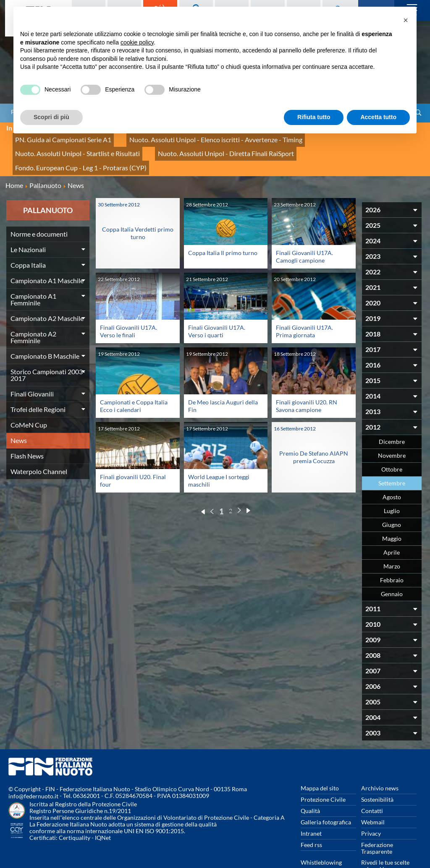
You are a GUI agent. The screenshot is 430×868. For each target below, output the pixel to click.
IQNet (103, 815)
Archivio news (380, 765)
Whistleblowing (321, 839)
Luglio (392, 487)
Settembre (392, 460)
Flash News (27, 432)
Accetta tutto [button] (378, 117)
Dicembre (392, 418)
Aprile (392, 529)
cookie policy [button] (137, 42)
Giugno (392, 501)
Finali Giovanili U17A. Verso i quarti (217, 308)
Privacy (371, 810)
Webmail (373, 799)
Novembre (392, 432)
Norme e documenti (39, 210)
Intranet (311, 810)
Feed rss (311, 821)
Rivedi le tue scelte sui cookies (385, 842)
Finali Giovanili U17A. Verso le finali (128, 308)
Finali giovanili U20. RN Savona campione (307, 383)
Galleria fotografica (326, 799)
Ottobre (392, 446)
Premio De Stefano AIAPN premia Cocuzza (314, 434)
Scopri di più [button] (51, 117)
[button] (406, 20)
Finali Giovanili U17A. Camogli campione (304, 233)
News (19, 417)
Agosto (392, 473)
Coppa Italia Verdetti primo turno (138, 210)
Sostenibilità (377, 776)
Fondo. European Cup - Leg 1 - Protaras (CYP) (207, 147)
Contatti (372, 787)
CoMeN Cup (29, 401)
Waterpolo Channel (39, 448)
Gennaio (392, 570)
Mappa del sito (320, 765)
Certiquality (75, 815)
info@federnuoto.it (33, 773)
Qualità (310, 787)
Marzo (392, 543)
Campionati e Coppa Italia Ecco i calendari (134, 383)
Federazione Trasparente (377, 825)
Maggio (392, 515)
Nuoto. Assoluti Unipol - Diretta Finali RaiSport (74, 147)
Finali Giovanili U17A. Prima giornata (304, 308)
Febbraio (392, 557)
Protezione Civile (323, 776)
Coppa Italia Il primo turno (223, 229)
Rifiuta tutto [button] (314, 117)
